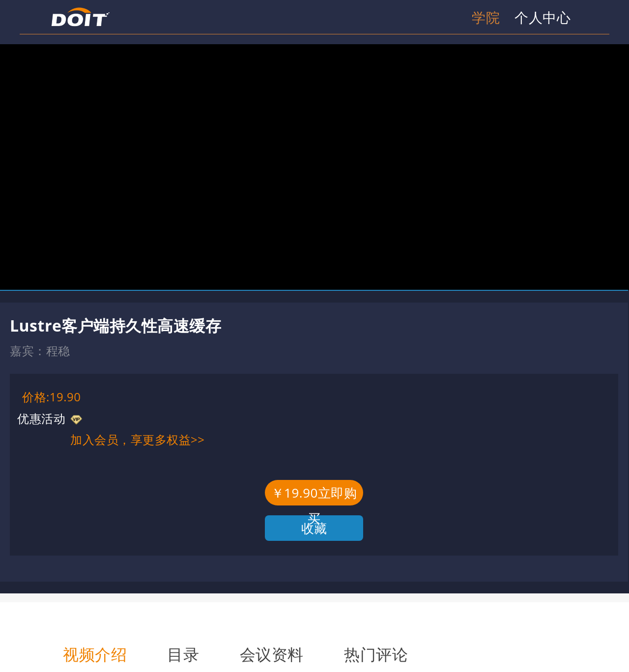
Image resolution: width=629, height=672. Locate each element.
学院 (486, 17)
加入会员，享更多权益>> (137, 439)
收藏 (314, 528)
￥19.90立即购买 (314, 495)
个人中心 (543, 17)
